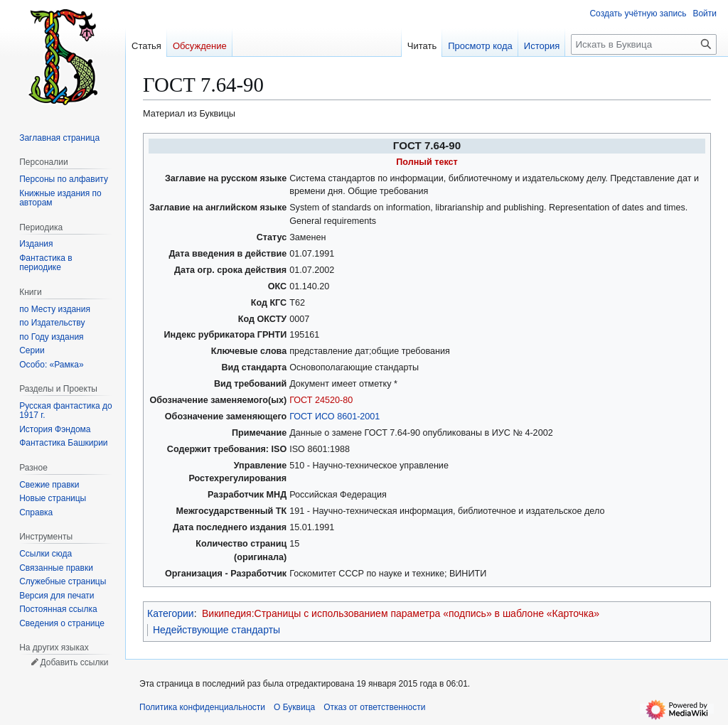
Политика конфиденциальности (202, 707)
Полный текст (427, 162)
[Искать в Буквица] (644, 44)
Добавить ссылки (74, 662)
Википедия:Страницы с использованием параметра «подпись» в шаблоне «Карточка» (401, 613)
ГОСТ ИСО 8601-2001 (334, 417)
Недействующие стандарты (216, 630)
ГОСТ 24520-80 (321, 400)
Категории (171, 613)
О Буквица (294, 707)
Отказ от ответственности (374, 707)
